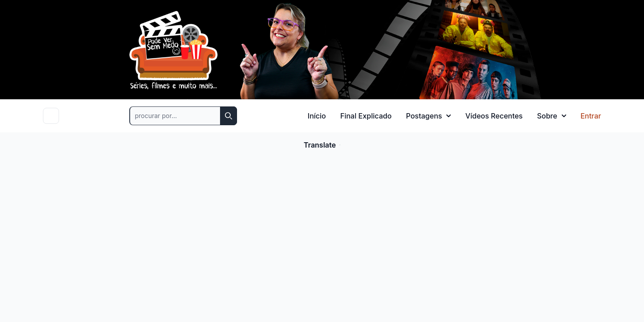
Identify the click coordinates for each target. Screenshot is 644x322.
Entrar (591, 116)
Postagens (429, 116)
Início (317, 116)
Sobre (552, 116)
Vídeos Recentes (494, 116)
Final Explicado (366, 116)
